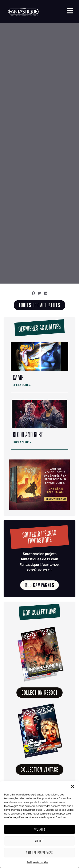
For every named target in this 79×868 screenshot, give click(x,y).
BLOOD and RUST (28, 435)
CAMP (18, 377)
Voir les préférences (39, 853)
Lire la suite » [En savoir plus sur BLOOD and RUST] (22, 442)
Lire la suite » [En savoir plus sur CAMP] (22, 385)
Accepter (39, 829)
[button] (73, 786)
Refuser (40, 841)
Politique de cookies (37, 862)
